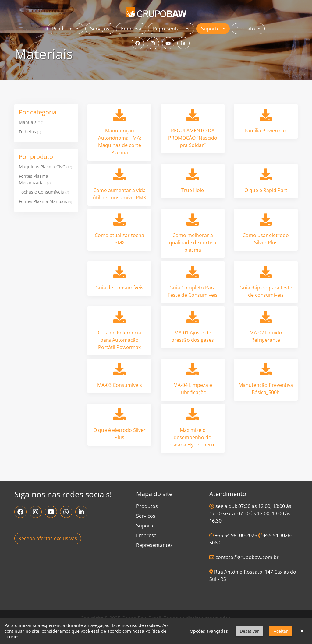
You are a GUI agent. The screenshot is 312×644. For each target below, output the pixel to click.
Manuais (31, 122)
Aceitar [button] (281, 631)
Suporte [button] (211, 29)
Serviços (100, 29)
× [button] (302, 631)
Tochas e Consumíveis (44, 192)
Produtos (147, 506)
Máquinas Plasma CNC (45, 167)
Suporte (145, 526)
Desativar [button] (249, 631)
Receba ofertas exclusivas (48, 538)
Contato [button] (246, 29)
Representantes (171, 29)
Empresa (131, 29)
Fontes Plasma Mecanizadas (35, 179)
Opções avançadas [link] (209, 631)
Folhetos (30, 132)
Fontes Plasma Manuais (45, 201)
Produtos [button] (64, 29)
